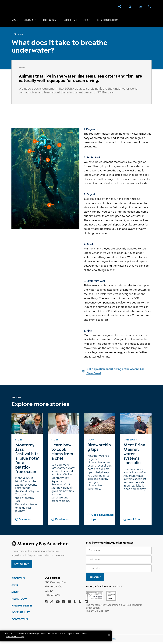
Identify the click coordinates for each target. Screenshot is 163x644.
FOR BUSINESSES (22, 607)
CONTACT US (20, 621)
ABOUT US (18, 580)
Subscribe (95, 577)
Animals (30, 20)
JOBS (15, 587)
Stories (19, 34)
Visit (15, 20)
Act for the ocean (77, 20)
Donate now (22, 564)
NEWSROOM (19, 600)
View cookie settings (17, 637)
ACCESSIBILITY (21, 614)
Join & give (50, 20)
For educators (108, 20)
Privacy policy (109, 640)
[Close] (98, 635)
